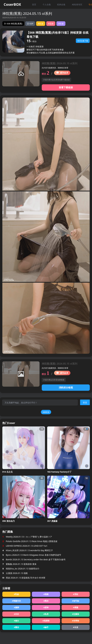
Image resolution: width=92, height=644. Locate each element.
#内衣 (16, 614)
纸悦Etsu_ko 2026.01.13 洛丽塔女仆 (21, 569)
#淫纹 (76, 594)
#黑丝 (46, 601)
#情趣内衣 (16, 601)
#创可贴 (76, 601)
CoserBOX (12, 4)
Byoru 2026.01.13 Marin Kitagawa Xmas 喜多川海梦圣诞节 (32, 555)
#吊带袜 (76, 621)
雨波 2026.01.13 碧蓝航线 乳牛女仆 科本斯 (24, 578)
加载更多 (46, 412)
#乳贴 (16, 594)
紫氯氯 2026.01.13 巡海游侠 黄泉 (19, 564)
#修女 (16, 621)
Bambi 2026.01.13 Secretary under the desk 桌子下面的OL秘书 (34, 559)
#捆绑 (16, 607)
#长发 (41, 24)
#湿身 (51, 24)
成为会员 (62, 73)
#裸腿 (76, 607)
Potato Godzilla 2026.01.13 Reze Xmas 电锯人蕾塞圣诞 (30, 541)
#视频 (46, 594)
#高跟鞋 (46, 621)
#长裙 (61, 24)
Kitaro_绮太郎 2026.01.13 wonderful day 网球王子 (28, 550)
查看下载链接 (66, 87)
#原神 (46, 607)
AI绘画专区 (77, 4)
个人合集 (47, 4)
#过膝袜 (76, 614)
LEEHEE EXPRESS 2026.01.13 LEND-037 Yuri (25, 546)
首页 (34, 4)
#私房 (46, 614)
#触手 (46, 627)
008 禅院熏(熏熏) (13, 24)
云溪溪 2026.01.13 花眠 (15, 573)
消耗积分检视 (66, 388)
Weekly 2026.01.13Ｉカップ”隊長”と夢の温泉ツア (27, 537)
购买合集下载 (83, 41)
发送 (85, 402)
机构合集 (61, 4)
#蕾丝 (16, 627)
